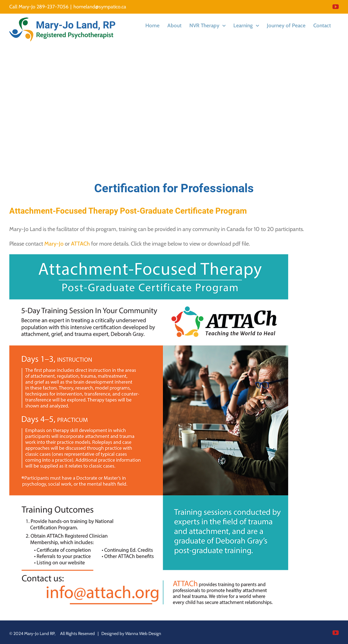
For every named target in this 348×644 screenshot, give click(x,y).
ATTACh (80, 244)
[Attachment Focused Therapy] (149, 257)
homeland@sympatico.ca (100, 7)
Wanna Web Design (143, 633)
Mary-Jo (54, 244)
